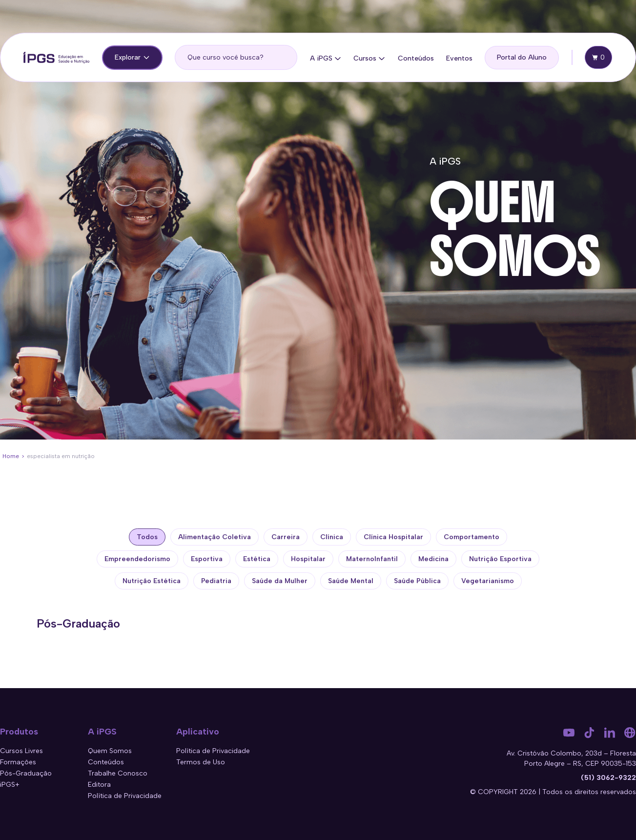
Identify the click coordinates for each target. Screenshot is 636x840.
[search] (236, 57)
